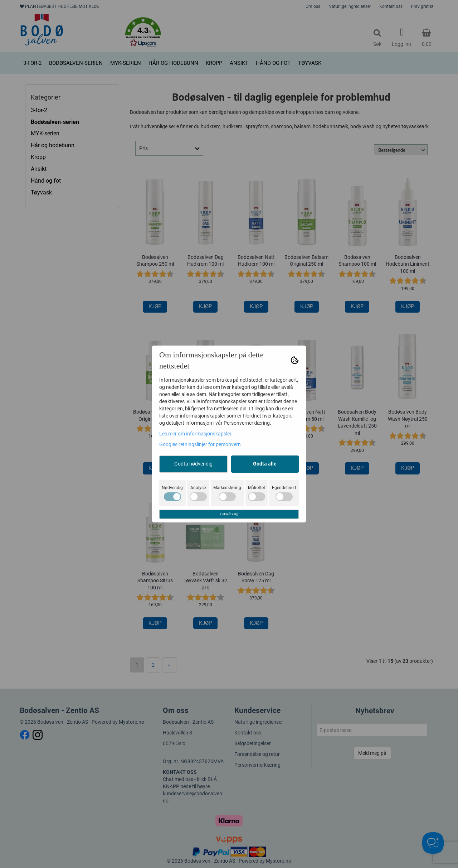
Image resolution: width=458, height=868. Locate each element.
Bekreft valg (229, 514)
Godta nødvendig (193, 464)
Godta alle (265, 464)
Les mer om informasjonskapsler (195, 434)
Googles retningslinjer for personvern (200, 444)
